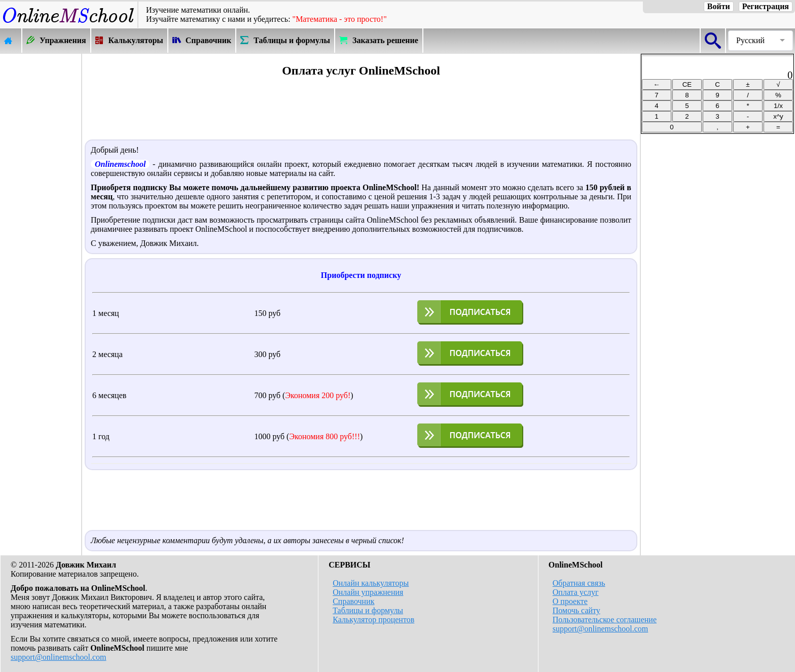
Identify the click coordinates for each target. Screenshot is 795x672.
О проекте (570, 601)
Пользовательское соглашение (605, 620)
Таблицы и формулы (368, 610)
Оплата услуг (576, 592)
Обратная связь (579, 583)
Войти (719, 6)
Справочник (353, 601)
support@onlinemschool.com (59, 657)
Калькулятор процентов (373, 620)
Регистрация (766, 6)
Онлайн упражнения (368, 592)
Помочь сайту (576, 610)
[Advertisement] (41, 206)
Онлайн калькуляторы (371, 583)
